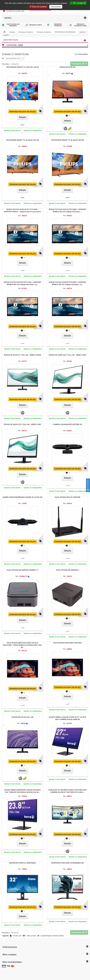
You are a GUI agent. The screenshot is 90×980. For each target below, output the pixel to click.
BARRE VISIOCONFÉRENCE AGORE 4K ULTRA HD (22, 497)
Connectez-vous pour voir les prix (23, 111)
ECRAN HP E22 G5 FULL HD (23, 717)
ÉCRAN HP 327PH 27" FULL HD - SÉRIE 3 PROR (22, 355)
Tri (3, 58)
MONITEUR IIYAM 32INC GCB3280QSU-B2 (68, 863)
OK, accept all (78, 3)
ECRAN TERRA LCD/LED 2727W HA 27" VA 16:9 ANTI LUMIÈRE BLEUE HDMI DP (68, 718)
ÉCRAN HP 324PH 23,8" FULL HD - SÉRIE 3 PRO (67, 355)
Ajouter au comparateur (33, 130)
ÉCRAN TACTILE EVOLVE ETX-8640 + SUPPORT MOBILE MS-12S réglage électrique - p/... (68, 283)
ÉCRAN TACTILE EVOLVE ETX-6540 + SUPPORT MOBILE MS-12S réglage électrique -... (68, 210)
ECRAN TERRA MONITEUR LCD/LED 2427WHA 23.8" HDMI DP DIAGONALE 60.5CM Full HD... (22, 791)
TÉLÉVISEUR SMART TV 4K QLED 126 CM (22, 140)
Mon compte (9, 954)
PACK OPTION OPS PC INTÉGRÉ (68, 497)
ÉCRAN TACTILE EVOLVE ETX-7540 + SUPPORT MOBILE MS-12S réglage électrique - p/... (22, 283)
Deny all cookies (38, 7)
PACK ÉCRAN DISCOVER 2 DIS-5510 (68, 643)
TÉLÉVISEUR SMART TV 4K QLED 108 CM (68, 140)
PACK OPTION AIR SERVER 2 (68, 570)
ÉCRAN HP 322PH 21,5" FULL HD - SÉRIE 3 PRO (23, 424)
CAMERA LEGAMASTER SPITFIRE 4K (67, 424)
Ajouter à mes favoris (12, 130)
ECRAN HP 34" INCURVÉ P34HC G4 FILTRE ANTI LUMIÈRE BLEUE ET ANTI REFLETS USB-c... (67, 791)
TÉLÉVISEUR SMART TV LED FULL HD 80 (23, 67)
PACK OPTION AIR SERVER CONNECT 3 (23, 570)
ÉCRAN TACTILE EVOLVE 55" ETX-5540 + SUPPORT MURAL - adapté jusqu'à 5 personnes (22, 210)
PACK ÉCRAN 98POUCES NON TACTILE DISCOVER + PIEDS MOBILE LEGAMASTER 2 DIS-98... (22, 645)
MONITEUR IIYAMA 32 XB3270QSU (23, 863)
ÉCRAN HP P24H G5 (68, 67)
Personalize (56, 7)
